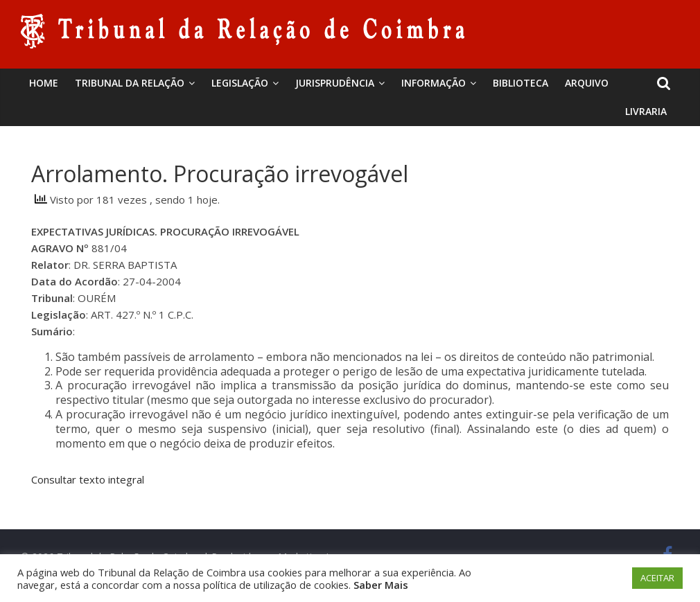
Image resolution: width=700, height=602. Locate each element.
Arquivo (587, 83)
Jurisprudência (335, 83)
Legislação (240, 83)
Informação (434, 83)
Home (44, 83)
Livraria (646, 111)
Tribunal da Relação (130, 83)
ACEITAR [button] (657, 578)
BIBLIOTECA (520, 83)
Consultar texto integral (88, 479)
